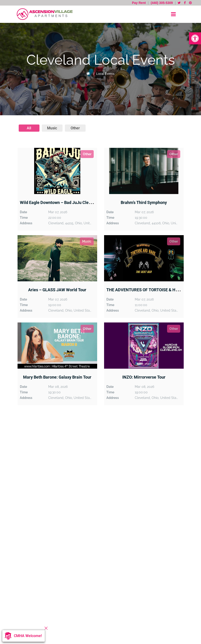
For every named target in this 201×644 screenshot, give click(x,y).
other (75, 128)
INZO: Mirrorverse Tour (144, 377)
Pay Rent (139, 3)
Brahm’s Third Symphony (144, 202)
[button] (195, 38)
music (52, 128)
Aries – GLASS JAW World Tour (57, 290)
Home (88, 74)
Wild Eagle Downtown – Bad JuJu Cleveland (60, 202)
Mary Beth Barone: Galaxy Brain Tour (57, 377)
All (29, 128)
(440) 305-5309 (162, 3)
